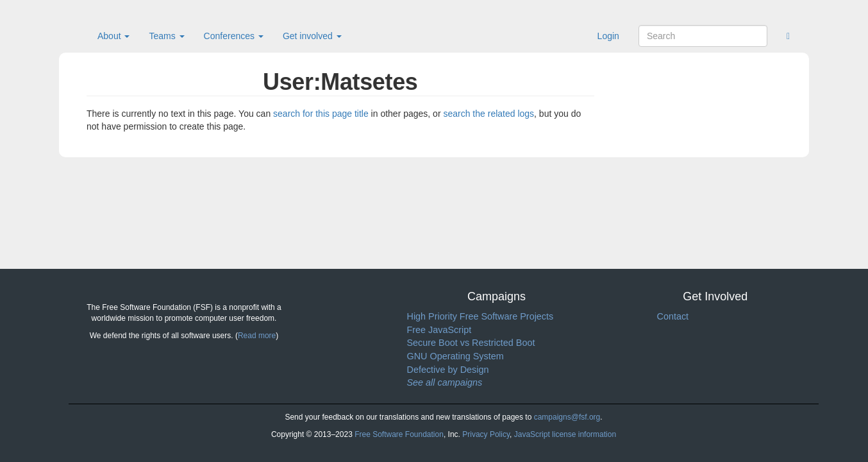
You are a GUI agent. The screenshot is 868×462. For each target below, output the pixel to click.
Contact (673, 316)
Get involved (312, 36)
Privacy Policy (486, 434)
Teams (166, 36)
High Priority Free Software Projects (480, 316)
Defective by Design (448, 370)
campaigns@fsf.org (567, 417)
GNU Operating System (455, 356)
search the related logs (488, 114)
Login (608, 36)
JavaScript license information (565, 434)
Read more (257, 336)
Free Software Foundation (399, 434)
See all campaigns (445, 382)
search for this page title (321, 114)
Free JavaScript (439, 330)
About (113, 36)
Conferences (234, 36)
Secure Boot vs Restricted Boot (471, 343)
